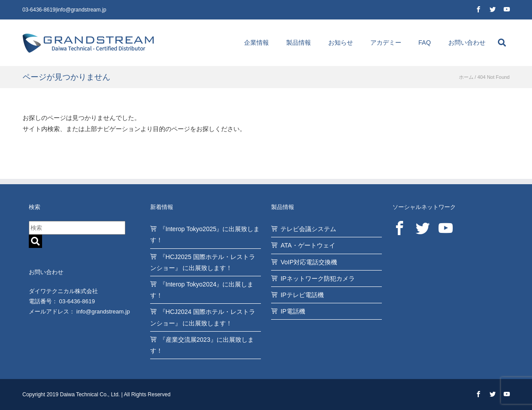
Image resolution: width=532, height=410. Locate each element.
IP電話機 (293, 311)
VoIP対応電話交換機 (309, 262)
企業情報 (256, 43)
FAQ (425, 43)
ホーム (466, 77)
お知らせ (341, 43)
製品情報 (299, 43)
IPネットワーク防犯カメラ (317, 278)
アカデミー (386, 43)
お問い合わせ (467, 43)
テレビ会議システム (308, 229)
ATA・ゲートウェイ (308, 245)
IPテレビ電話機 (302, 295)
